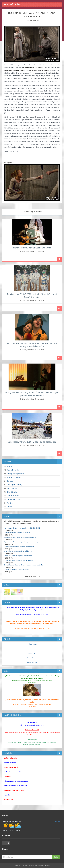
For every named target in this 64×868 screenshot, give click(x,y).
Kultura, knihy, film (33, 20)
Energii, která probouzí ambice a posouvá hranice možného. (24, 565)
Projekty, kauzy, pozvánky (15, 474)
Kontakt (38, 866)
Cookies (10, 507)
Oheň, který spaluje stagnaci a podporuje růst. (19, 546)
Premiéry (10, 503)
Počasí (58, 821)
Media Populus (46, 866)
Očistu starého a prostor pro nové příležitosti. (19, 560)
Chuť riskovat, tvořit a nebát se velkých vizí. (18, 551)
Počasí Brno (32, 653)
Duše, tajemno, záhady (14, 485)
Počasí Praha (32, 644)
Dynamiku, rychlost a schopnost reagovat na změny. (21, 542)
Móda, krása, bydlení (14, 477)
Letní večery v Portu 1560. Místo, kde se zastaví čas (32, 442)
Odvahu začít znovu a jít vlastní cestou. (17, 570)
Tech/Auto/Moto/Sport (14, 499)
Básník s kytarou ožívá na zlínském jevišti (32, 248)
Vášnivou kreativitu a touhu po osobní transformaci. (21, 537)
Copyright (17, 866)
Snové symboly (12, 488)
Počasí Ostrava (32, 658)
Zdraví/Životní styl (13, 492)
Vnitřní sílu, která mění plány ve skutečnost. (18, 556)
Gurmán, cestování (13, 496)
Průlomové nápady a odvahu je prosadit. (17, 533)
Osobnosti (10, 481)
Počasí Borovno (32, 663)
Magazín (10, 466)
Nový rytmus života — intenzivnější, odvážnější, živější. (22, 528)
